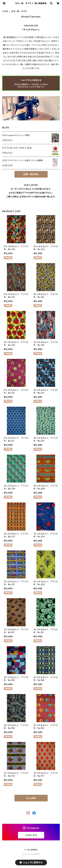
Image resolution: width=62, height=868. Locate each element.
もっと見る (31, 798)
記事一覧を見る (31, 174)
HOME (5, 11)
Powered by (31, 854)
